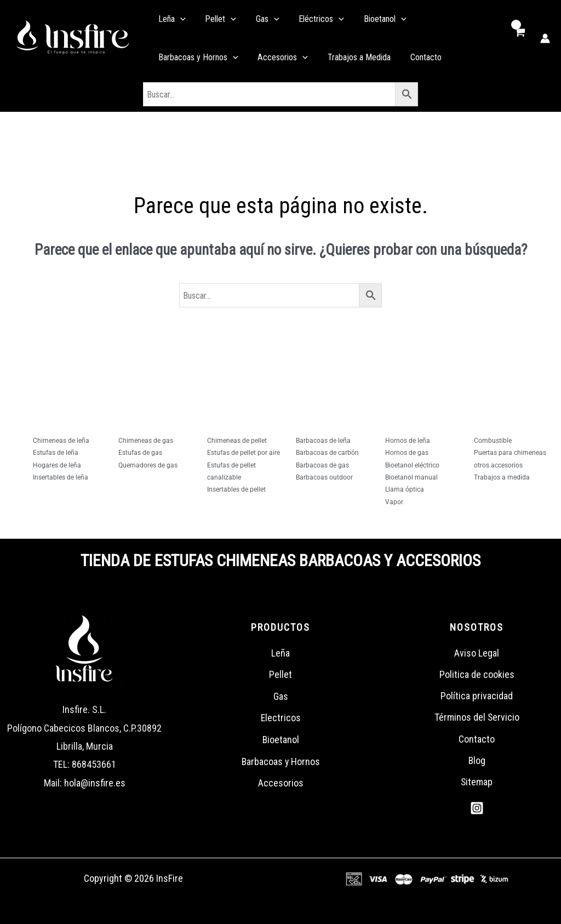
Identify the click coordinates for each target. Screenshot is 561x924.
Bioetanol (280, 740)
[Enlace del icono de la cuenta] (545, 38)
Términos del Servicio (477, 718)
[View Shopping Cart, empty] (519, 38)
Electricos (280, 718)
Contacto (477, 740)
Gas (281, 696)
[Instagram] (477, 809)
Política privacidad (477, 696)
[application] (177, 19)
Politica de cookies (477, 674)
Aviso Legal (477, 653)
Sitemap (477, 783)
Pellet (280, 674)
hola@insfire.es (95, 783)
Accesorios (281, 783)
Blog (477, 762)
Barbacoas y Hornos (281, 762)
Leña (280, 653)
